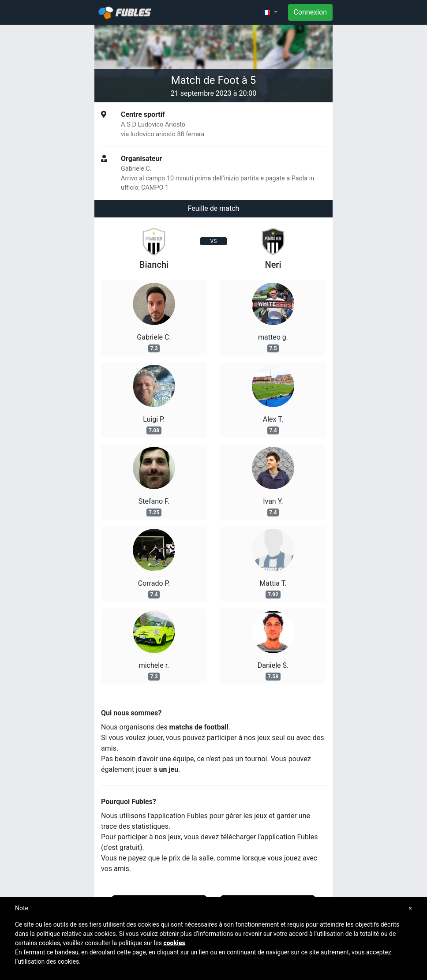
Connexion (310, 12)
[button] (270, 12)
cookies (174, 943)
